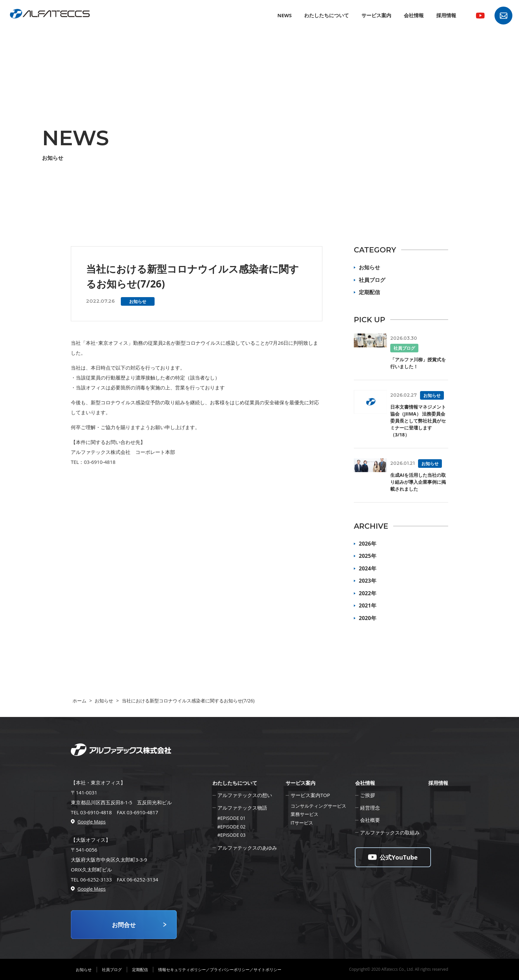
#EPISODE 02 (232, 827)
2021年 (368, 605)
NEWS (284, 15)
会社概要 (370, 820)
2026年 (368, 544)
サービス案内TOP (310, 795)
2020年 (368, 618)
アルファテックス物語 (242, 808)
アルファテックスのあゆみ (247, 848)
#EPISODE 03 (232, 835)
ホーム (79, 701)
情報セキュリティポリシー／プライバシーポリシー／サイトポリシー (220, 970)
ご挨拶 (368, 795)
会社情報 (414, 15)
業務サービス (305, 814)
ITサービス (302, 823)
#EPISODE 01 (232, 818)
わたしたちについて (327, 15)
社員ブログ (372, 280)
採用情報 (446, 15)
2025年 (368, 556)
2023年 (368, 581)
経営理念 (370, 808)
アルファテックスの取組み (390, 832)
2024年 (368, 568)
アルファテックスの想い (245, 795)
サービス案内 (376, 15)
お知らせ (369, 267)
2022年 (368, 593)
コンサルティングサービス (318, 806)
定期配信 (369, 292)
